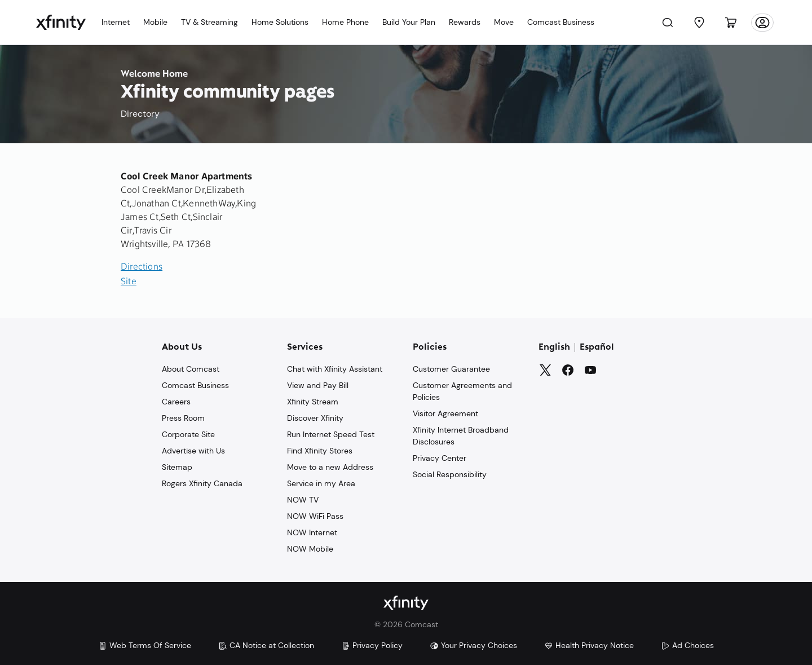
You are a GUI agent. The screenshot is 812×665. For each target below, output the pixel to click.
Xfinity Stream (313, 402)
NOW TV (303, 500)
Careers (176, 402)
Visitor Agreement (445, 413)
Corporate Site (188, 434)
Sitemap (177, 467)
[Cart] (731, 23)
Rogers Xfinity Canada (202, 483)
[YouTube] (590, 370)
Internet (116, 22)
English (554, 347)
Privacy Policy (372, 645)
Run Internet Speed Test (331, 434)
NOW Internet (312, 532)
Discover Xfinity (315, 418)
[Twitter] (545, 370)
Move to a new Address (330, 467)
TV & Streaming (209, 22)
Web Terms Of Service (145, 645)
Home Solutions (280, 22)
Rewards (465, 22)
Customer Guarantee (451, 369)
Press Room (183, 418)
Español (597, 347)
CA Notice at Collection (266, 645)
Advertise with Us (193, 451)
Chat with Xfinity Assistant (335, 369)
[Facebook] (568, 370)
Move (504, 22)
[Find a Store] (699, 23)
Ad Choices (687, 645)
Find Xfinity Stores (320, 451)
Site (129, 282)
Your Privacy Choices (473, 645)
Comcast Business (561, 22)
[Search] (668, 23)
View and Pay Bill (318, 385)
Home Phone (345, 22)
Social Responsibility (450, 474)
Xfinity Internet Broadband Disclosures (461, 436)
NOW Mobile (310, 549)
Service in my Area (321, 483)
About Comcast (191, 369)
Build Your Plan (409, 22)
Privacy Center (440, 458)
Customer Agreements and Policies (462, 391)
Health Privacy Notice (589, 645)
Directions (142, 267)
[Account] (762, 23)
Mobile (155, 22)
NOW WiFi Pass (315, 516)
